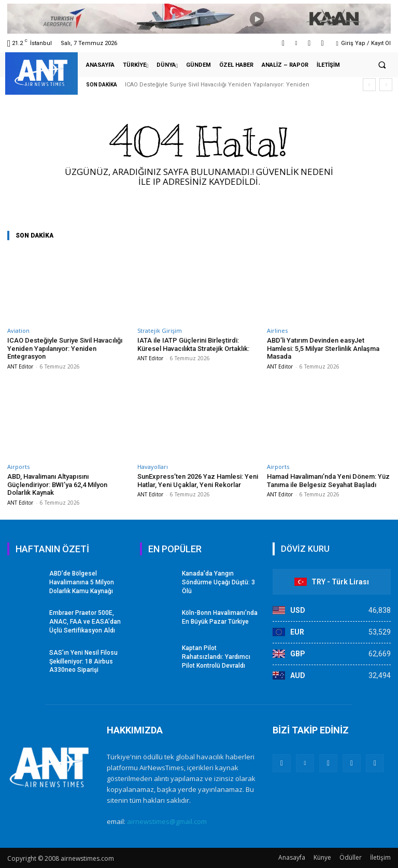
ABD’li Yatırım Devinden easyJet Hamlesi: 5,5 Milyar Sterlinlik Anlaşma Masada (323, 348)
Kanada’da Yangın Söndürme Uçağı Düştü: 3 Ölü (218, 582)
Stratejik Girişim (160, 330)
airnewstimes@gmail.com (167, 821)
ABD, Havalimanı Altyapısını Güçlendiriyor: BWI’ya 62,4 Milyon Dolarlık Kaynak (57, 484)
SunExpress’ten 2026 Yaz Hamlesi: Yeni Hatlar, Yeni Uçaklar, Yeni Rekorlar (198, 481)
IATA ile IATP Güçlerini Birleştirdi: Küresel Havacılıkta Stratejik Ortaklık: (193, 344)
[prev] (369, 85)
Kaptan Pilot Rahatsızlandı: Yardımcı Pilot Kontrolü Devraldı (216, 657)
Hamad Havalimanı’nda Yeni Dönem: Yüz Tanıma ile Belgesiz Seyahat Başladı (328, 481)
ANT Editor (20, 366)
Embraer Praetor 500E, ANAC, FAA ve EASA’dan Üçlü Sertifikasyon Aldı (85, 622)
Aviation (18, 330)
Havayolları (153, 467)
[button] (382, 65)
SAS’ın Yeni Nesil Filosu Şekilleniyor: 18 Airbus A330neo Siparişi (83, 661)
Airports (18, 467)
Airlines (277, 330)
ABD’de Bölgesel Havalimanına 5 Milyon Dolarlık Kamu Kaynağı (82, 582)
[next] (386, 85)
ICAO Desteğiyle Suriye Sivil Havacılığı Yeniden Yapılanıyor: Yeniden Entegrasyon (65, 348)
